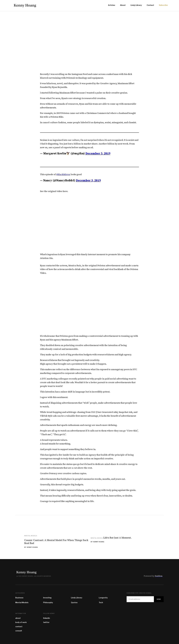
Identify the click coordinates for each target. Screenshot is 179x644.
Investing (47, 598)
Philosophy (48, 602)
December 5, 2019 (98, 154)
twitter (46, 622)
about (18, 618)
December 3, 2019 (88, 180)
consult (19, 631)
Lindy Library (77, 598)
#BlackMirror (63, 174)
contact (19, 626)
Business (19, 598)
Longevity (103, 598)
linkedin (47, 618)
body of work (21, 622)
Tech (101, 602)
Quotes (74, 602)
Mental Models (31, 536)
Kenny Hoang (32, 547)
